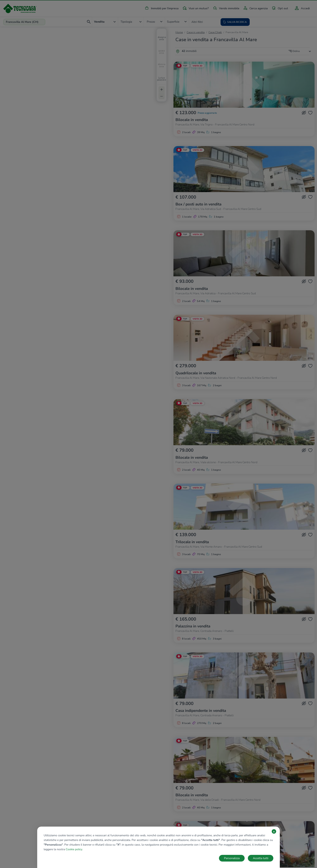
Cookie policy (74, 849)
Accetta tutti (261, 858)
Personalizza (232, 858)
